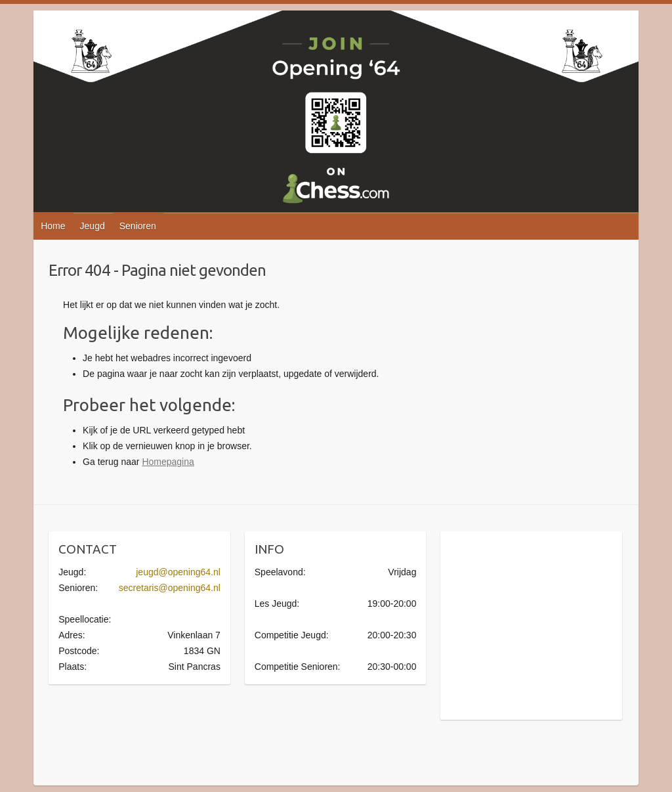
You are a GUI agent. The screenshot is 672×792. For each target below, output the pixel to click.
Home (53, 226)
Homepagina (168, 462)
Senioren (138, 226)
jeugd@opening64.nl (178, 572)
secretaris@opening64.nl (170, 588)
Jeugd (93, 226)
